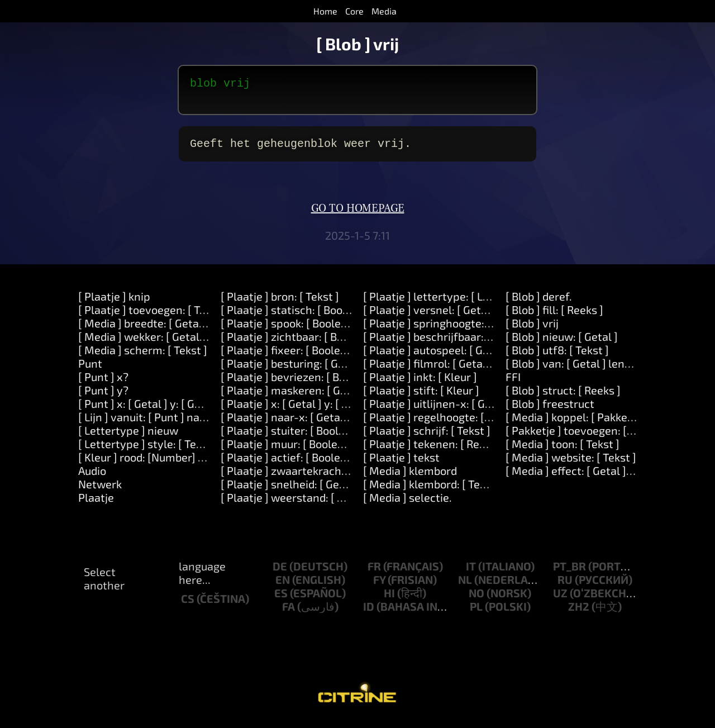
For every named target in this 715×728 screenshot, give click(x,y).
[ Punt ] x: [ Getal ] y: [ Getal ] (149, 410)
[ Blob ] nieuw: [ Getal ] (562, 343)
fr (374, 573)
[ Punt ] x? (103, 383)
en (283, 586)
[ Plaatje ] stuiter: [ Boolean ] (292, 437)
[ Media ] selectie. (407, 504)
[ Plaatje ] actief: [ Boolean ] (290, 464)
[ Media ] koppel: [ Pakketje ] (576, 424)
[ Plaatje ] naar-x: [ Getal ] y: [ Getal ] (312, 424)
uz (560, 599)
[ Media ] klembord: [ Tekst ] (432, 491)
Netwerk (100, 491)
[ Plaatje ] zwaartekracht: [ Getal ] (306, 477)
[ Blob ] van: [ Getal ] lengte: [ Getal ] (596, 370)
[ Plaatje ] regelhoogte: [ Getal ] (442, 424)
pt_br (569, 573)
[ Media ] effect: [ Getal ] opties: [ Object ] (608, 477)
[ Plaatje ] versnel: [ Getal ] (430, 316)
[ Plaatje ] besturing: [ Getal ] (292, 370)
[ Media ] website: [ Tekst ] (571, 464)
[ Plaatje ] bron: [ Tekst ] (280, 303)
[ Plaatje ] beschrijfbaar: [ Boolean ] (451, 343)
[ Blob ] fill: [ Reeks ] (554, 316)
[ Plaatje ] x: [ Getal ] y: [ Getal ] (298, 410)
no (476, 599)
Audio (92, 477)
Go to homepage (358, 215)
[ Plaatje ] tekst (401, 464)
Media (384, 11)
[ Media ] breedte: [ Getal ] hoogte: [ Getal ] (185, 330)
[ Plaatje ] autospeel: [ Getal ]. (437, 356)
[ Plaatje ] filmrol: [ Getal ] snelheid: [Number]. (478, 370)
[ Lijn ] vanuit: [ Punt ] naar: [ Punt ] (165, 424)
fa (289, 613)
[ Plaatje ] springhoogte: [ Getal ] (445, 330)
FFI (513, 383)
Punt (90, 370)
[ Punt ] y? (103, 397)
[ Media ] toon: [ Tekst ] (563, 450)
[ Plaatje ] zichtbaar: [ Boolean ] (299, 343)
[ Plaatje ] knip (114, 303)
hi (389, 599)
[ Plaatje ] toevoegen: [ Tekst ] (153, 316)
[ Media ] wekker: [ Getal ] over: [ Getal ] (177, 343)
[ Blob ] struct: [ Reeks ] (563, 397)
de (280, 573)
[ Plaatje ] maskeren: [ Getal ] (294, 397)
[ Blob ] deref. (539, 303)
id (369, 613)
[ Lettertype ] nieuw (128, 437)
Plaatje (96, 504)
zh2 (579, 613)
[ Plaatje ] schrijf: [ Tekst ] (427, 437)
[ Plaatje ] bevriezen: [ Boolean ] (300, 383)
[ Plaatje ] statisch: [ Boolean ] (296, 316)
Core (354, 11)
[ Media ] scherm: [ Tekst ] (143, 356)
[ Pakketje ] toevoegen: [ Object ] (587, 437)
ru (565, 586)
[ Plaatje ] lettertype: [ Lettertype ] (451, 303)
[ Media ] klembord (410, 477)
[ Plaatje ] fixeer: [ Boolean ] (290, 356)
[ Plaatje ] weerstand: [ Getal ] (295, 504)
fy (379, 586)
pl (476, 613)
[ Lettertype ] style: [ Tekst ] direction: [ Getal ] (194, 450)
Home (325, 11)
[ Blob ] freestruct (550, 410)
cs (188, 605)
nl (465, 586)
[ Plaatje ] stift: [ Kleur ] (421, 397)
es (281, 599)
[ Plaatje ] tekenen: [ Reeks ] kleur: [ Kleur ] (469, 450)
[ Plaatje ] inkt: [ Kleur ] (420, 383)
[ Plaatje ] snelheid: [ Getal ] (290, 491)
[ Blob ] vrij (532, 330)
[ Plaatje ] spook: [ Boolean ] (290, 330)
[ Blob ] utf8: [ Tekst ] (557, 356)
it (471, 573)
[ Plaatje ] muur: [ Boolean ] (289, 450)
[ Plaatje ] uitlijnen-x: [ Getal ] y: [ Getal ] (464, 410)
